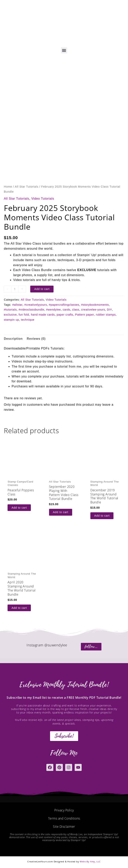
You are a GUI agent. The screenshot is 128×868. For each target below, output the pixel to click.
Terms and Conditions (64, 818)
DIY (109, 310)
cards (66, 310)
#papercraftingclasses (64, 305)
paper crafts (65, 315)
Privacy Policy (64, 810)
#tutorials (10, 310)
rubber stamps (106, 315)
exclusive (10, 315)
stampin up (11, 320)
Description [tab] (13, 339)
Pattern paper (85, 315)
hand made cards (43, 315)
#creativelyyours (36, 305)
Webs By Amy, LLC (90, 861)
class (76, 310)
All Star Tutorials (27, 187)
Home (8, 187)
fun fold (24, 315)
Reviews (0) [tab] (36, 339)
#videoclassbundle (31, 310)
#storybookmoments (95, 305)
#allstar (17, 305)
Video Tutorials (43, 199)
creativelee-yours (93, 310)
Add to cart (42, 289)
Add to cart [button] (19, 508)
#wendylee (54, 310)
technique (28, 320)
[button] (64, 50)
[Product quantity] (15, 289)
